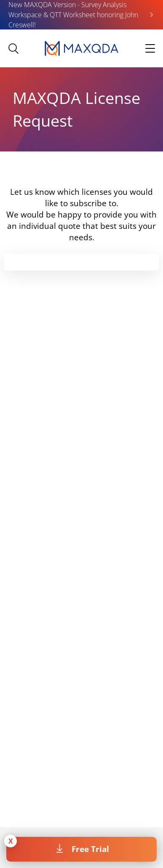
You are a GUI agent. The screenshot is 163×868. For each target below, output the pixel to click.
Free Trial (90, 849)
